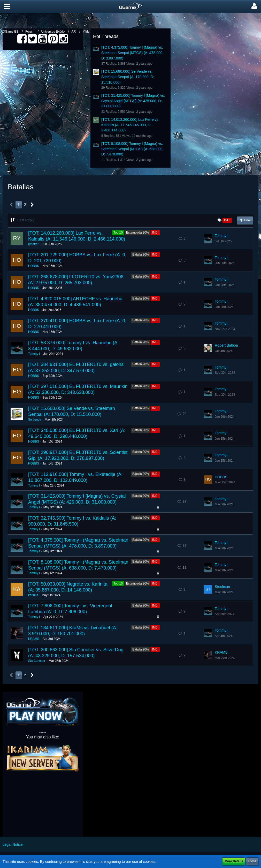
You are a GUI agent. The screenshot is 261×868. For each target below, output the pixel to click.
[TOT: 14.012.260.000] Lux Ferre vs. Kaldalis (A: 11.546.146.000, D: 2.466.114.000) (130, 125)
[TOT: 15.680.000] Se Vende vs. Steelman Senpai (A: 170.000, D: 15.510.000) (128, 77)
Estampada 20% (137, 233)
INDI (155, 233)
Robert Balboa (226, 345)
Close (252, 861)
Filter (245, 220)
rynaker (33, 244)
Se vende (35, 420)
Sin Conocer (37, 661)
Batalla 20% (141, 255)
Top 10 (118, 233)
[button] (7, 6)
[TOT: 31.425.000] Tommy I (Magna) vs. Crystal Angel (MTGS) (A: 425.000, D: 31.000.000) (133, 101)
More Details (234, 861)
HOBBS (34, 266)
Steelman (222, 587)
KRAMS (34, 639)
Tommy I (222, 236)
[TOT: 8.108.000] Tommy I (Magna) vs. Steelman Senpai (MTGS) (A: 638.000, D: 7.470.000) (132, 149)
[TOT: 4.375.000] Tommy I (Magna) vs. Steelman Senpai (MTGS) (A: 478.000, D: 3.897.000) (132, 53)
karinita (33, 595)
